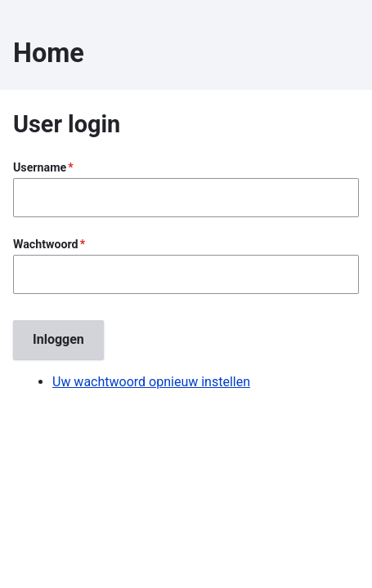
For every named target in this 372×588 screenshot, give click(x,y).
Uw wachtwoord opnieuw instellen (151, 382)
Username (40, 167)
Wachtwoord (46, 244)
